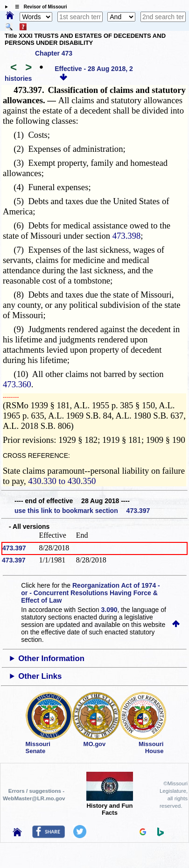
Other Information (51, 658)
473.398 (127, 236)
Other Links (40, 676)
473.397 (14, 548)
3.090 (109, 610)
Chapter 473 (54, 53)
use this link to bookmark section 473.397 (82, 511)
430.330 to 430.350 (62, 481)
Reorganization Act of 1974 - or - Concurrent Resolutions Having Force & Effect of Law (90, 593)
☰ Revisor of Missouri (39, 7)
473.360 (17, 384)
